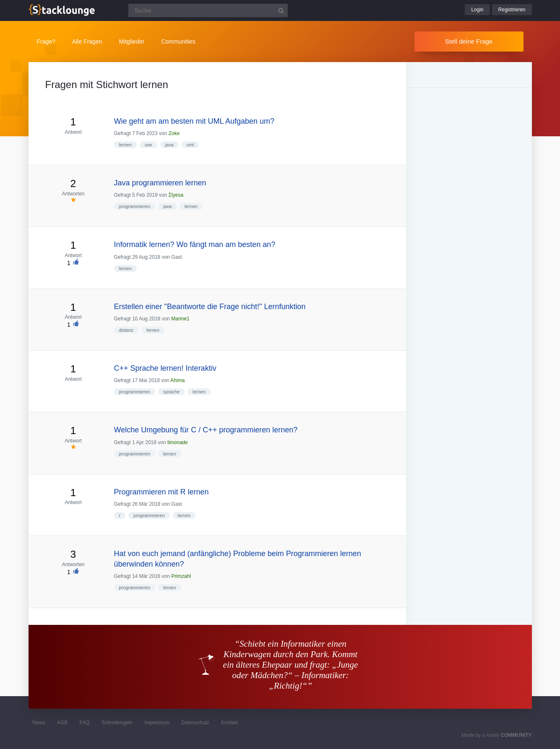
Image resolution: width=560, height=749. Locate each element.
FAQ (85, 723)
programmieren (135, 206)
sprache (171, 392)
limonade (178, 442)
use (148, 145)
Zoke (174, 133)
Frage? (46, 42)
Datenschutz (195, 723)
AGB (62, 723)
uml (190, 145)
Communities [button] (178, 42)
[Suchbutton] (281, 10)
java (169, 145)
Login (477, 10)
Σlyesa (176, 195)
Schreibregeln (117, 723)
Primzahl (181, 576)
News (39, 723)
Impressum (157, 723)
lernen (126, 145)
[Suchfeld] (208, 10)
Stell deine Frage (469, 41)
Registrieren (512, 10)
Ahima (177, 380)
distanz (126, 330)
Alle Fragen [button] (87, 42)
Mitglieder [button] (132, 42)
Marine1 (180, 319)
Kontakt (230, 723)
